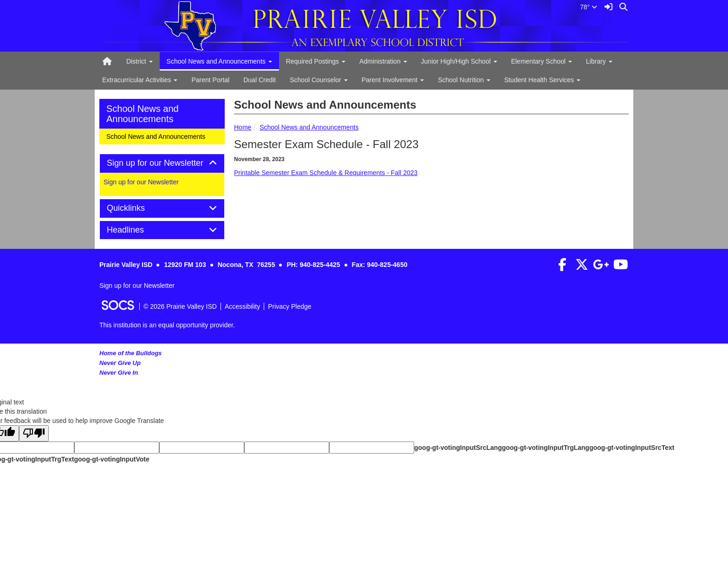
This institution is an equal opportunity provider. (167, 325)
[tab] (162, 163)
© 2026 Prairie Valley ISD (180, 306)
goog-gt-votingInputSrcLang (458, 448)
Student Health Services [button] (542, 80)
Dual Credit (260, 80)
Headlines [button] (136, 230)
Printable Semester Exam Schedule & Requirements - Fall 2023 (326, 173)
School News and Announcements (309, 127)
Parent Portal (210, 80)
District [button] (140, 61)
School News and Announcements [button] (219, 61)
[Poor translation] (34, 433)
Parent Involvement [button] (393, 80)
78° (588, 7)
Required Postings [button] (316, 61)
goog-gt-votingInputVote (111, 459)
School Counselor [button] (318, 80)
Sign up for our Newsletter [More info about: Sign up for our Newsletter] (141, 182)
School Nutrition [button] (464, 80)
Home (243, 127)
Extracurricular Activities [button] (140, 80)
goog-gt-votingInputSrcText (632, 448)
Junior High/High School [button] (459, 61)
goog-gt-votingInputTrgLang (546, 448)
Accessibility (242, 306)
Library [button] (599, 61)
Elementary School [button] (542, 61)
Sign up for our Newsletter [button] (162, 163)
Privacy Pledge (289, 306)
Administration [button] (383, 61)
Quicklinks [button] (136, 208)
